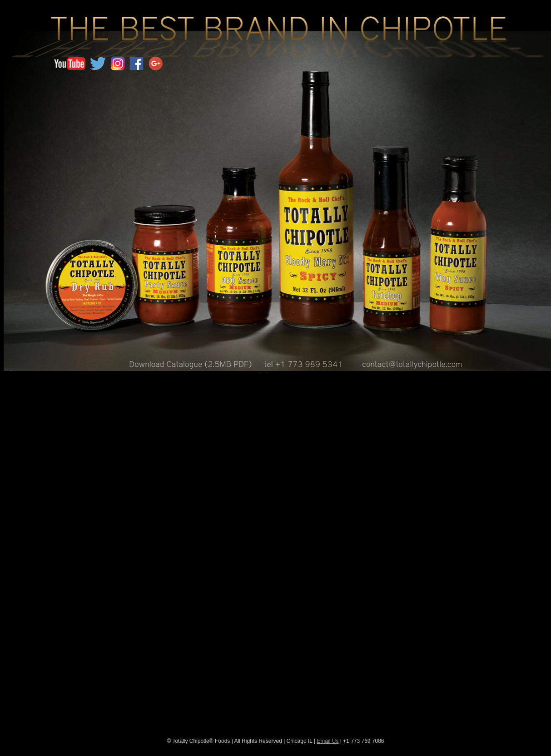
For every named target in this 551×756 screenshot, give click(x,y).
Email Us (328, 741)
